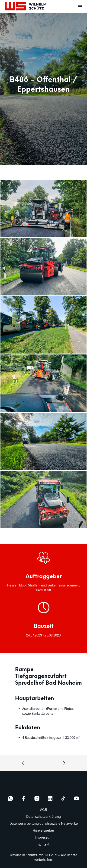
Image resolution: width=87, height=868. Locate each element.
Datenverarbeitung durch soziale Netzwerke (44, 823)
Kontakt (43, 844)
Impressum (44, 837)
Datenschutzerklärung (43, 816)
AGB (44, 809)
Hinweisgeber (43, 830)
